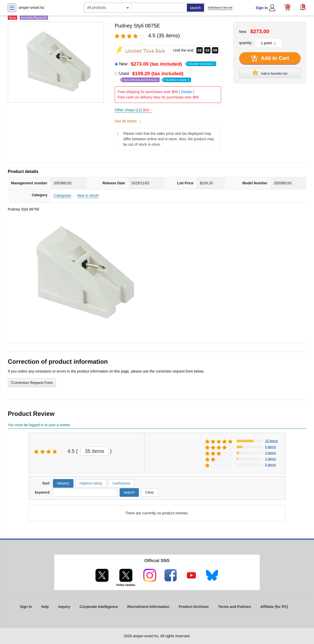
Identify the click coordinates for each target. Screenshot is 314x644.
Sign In (262, 8)
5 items (271, 447)
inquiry (64, 607)
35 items (95, 451)
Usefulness (121, 483)
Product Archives (194, 607)
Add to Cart (270, 59)
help (45, 607)
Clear (150, 492)
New (168, 64)
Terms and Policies (234, 607)
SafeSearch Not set (220, 8)
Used (155, 77)
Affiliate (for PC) (274, 607)
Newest (63, 483)
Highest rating (91, 483)
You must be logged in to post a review (39, 425)
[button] (303, 7)
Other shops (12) (133, 110)
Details (186, 92)
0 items (271, 465)
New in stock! (88, 195)
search (195, 8)
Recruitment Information (148, 607)
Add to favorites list (270, 73)
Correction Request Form (32, 382)
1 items (271, 459)
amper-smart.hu (32, 8)
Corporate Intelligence (99, 607)
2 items (271, 453)
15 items (272, 441)
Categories (63, 195)
